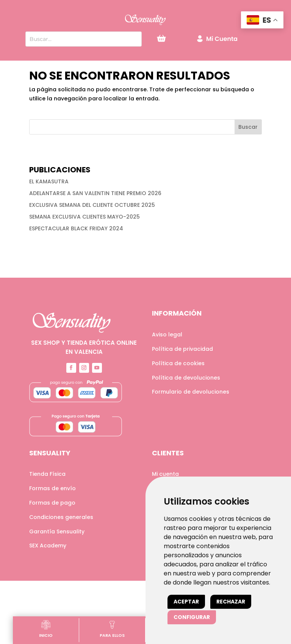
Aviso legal (167, 335)
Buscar (248, 127)
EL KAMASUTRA (49, 181)
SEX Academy (48, 546)
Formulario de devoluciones (191, 392)
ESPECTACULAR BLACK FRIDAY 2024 (76, 228)
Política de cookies (178, 363)
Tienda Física (47, 474)
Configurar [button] (192, 617)
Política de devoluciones (186, 378)
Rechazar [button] (231, 602)
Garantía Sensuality (57, 531)
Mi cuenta (165, 474)
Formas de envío (52, 488)
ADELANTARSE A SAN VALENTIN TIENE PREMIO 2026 (95, 193)
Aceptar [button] (186, 602)
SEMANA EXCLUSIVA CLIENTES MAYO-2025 (84, 217)
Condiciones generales (61, 517)
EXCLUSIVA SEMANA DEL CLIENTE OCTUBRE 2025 (92, 205)
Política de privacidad (182, 349)
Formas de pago (52, 503)
